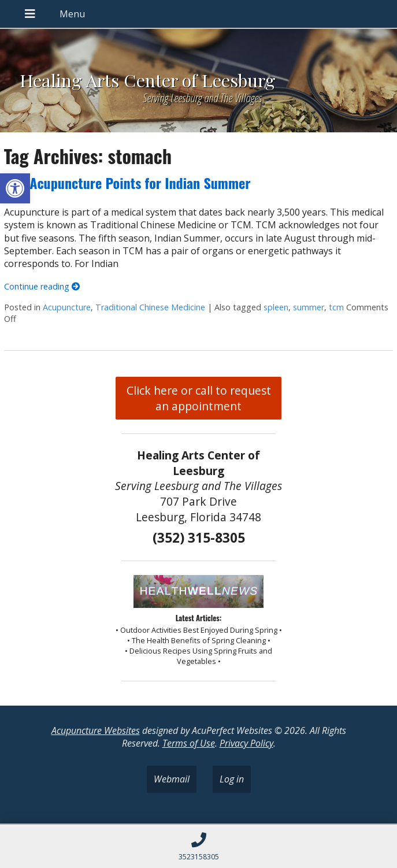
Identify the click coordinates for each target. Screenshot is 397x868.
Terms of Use (189, 743)
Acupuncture (67, 307)
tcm (336, 307)
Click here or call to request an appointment (199, 398)
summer (309, 307)
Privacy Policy (246, 743)
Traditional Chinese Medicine (150, 307)
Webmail (172, 779)
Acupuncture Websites (96, 730)
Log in (232, 779)
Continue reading (42, 286)
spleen (276, 307)
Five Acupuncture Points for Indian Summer (127, 183)
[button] (15, 188)
